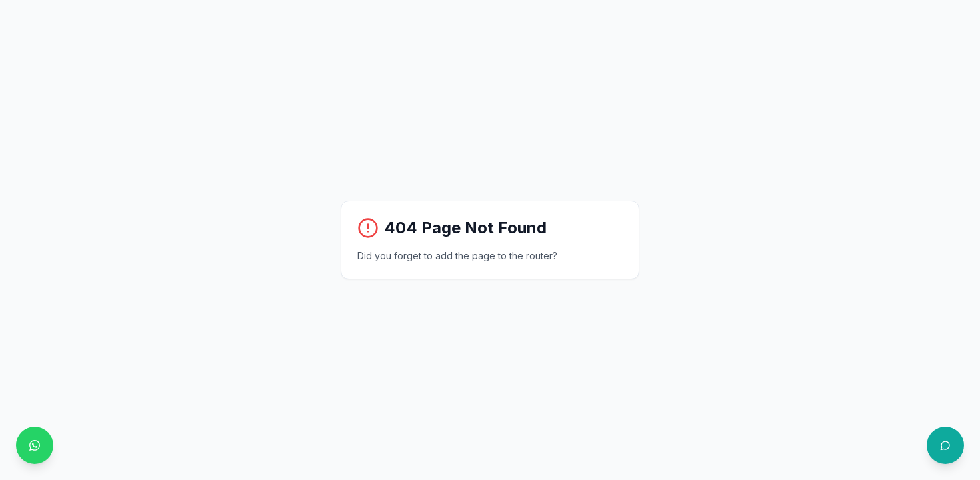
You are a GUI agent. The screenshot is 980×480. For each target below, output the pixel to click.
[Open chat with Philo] (945, 445)
